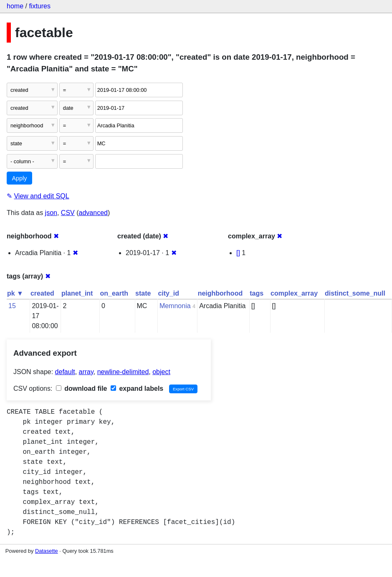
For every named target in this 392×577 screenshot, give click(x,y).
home (15, 6)
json (51, 213)
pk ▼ (15, 293)
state (143, 293)
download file (82, 388)
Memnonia (175, 306)
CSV (68, 213)
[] (238, 253)
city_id (168, 293)
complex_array (294, 293)
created (42, 293)
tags (257, 293)
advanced (93, 213)
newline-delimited (123, 372)
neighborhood (220, 293)
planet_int (77, 293)
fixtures (40, 6)
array (86, 372)
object (161, 372)
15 (12, 306)
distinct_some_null (355, 293)
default (65, 372)
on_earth (114, 293)
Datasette (47, 551)
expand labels (137, 388)
